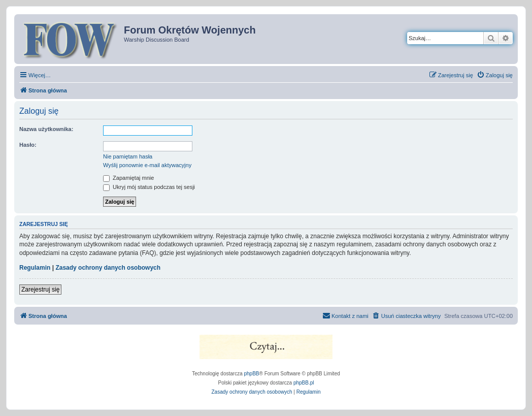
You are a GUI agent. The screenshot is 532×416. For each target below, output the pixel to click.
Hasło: (28, 145)
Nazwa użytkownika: (46, 129)
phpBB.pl (304, 383)
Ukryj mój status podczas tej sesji (149, 187)
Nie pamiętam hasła (128, 156)
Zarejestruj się (40, 290)
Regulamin (35, 268)
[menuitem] (495, 75)
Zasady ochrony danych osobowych (108, 268)
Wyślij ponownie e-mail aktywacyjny (147, 165)
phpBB (252, 374)
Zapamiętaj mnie (128, 178)
